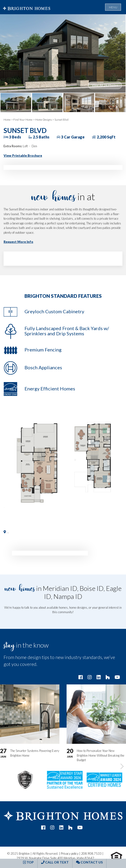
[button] (63, 461)
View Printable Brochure (23, 156)
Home (7, 120)
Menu (113, 7)
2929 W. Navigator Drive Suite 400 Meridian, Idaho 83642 (55, 858)
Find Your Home (23, 120)
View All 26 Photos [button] (105, 85)
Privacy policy (70, 854)
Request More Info (18, 242)
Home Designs (44, 120)
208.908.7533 (91, 854)
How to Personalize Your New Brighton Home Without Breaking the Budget (101, 755)
